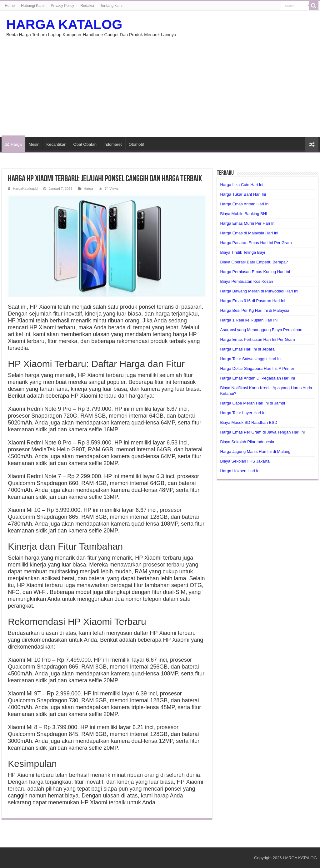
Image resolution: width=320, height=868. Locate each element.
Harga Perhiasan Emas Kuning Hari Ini (255, 272)
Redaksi (87, 6)
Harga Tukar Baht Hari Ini (243, 194)
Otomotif (136, 144)
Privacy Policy (63, 6)
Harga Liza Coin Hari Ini (242, 185)
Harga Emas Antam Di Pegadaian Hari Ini (257, 378)
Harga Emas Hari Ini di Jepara (247, 349)
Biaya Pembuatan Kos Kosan (246, 281)
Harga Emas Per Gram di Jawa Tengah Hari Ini (262, 432)
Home (10, 6)
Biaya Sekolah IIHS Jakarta (245, 461)
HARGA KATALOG (64, 24)
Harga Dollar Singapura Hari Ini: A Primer (257, 368)
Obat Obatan (85, 144)
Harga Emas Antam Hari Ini (245, 204)
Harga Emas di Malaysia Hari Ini (249, 233)
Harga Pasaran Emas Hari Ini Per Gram (256, 243)
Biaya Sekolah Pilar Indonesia (247, 442)
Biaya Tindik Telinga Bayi (242, 252)
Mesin (34, 144)
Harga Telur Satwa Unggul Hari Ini (251, 359)
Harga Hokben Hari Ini (240, 471)
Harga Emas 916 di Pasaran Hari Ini (252, 301)
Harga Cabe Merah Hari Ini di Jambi (252, 403)
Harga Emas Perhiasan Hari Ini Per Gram (257, 339)
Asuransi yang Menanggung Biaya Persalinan (261, 330)
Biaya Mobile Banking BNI (243, 214)
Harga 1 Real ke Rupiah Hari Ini (249, 320)
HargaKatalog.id (25, 189)
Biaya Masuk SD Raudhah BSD (249, 422)
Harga (13, 144)
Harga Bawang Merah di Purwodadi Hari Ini (259, 291)
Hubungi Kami (33, 6)
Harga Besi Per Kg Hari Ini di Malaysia (255, 310)
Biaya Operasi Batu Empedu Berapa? (254, 262)
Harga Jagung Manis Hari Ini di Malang (255, 451)
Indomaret (113, 144)
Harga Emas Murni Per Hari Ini (248, 223)
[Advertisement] (160, 84)
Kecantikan (56, 144)
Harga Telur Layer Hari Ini (243, 413)
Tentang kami (111, 6)
